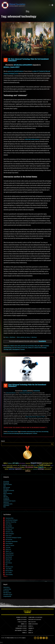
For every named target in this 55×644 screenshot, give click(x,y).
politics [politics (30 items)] (51, 467)
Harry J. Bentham (10, 337)
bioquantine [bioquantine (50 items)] (28, 463)
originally (25, 391)
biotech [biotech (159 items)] (39, 463)
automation (6, 505)
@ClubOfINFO (28, 65)
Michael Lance (9, 567)
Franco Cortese (10, 432)
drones (16, 346)
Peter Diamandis (8, 485)
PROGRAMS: (31, 628)
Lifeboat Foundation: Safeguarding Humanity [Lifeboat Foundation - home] (24, 5)
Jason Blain (9, 569)
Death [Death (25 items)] (20, 465)
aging (5, 495)
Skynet (5, 492)
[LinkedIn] (41, 638)
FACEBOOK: (18, 618)
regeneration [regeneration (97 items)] (18, 469)
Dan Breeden (9, 526)
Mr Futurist (6, 591)
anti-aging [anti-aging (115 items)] (16, 463)
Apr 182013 (6, 386)
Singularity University (9, 491)
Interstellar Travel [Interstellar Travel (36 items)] (16, 467)
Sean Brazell (9, 557)
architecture (6, 499)
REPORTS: (30, 626)
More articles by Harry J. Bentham (27, 337)
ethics (19, 346)
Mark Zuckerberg (8, 493)
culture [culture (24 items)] (19, 465)
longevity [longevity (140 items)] (41, 467)
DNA (5, 486)
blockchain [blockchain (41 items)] (4, 465)
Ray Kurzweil (7, 488)
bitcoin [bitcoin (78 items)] (51, 463)
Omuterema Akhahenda (11, 541)
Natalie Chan (9, 559)
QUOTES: (30, 633)
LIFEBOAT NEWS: (31, 618)
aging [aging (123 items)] (5, 463)
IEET (33, 348)
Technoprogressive (16, 350)
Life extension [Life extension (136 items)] (29, 467)
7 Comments (35, 434)
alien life (6, 496)
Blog (27, 12)
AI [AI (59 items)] (7, 463)
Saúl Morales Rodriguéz (12, 520)
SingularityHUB (7, 596)
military (36, 346)
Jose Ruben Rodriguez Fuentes (13, 538)
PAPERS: (30, 631)
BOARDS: (30, 624)
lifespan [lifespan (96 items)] (36, 467)
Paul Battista (9, 530)
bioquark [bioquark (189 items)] (34, 463)
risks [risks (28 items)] (26, 469)
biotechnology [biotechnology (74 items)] (45, 463)
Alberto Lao (8, 551)
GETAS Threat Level (27, 612)
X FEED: (19, 622)
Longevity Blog (7, 589)
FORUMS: (24, 633)
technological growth (28, 434)
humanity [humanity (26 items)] (52, 466)
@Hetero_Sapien (9, 67)
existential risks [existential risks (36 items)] (24, 465)
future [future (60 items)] (32, 465)
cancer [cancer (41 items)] (11, 465)
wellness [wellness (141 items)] (28, 471)
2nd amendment (11, 393)
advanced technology (8, 348)
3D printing (6, 482)
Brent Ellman (9, 563)
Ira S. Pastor (9, 573)
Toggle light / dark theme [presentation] (53, 5)
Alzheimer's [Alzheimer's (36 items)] (10, 463)
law (26, 346)
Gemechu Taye (9, 532)
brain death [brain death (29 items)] (8, 465)
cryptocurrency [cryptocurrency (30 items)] (15, 465)
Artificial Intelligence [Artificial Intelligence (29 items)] (22, 463)
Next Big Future (7, 593)
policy (39, 346)
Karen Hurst (8, 536)
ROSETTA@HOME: (18, 631)
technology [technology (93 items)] (41, 469)
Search (52, 444)
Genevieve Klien (9, 518)
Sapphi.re (24, 638)
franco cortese (17, 348)
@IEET (17, 67)
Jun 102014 (6, 60)
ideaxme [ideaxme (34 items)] (5, 468)
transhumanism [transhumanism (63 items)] (48, 469)
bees (5, 507)
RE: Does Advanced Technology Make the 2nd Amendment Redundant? (29, 60)
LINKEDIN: (19, 620)
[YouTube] (44, 638)
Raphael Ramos (10, 555)
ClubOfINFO (42, 341)
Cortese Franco (38, 432)
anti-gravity (6, 498)
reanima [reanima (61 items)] (6, 469)
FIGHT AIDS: (20, 626)
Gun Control (23, 348)
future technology (45, 432)
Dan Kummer (9, 540)
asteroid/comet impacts (9, 501)
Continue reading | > (25, 428)
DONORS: (23, 624)
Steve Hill (8, 561)
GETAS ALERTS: (31, 620)
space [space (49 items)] (31, 469)
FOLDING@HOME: (19, 628)
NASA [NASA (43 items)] (45, 467)
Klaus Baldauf (9, 543)
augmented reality (8, 504)
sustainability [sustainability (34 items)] (35, 469)
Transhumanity (36, 391)
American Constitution (26, 393)
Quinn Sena (8, 524)
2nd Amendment (46, 346)
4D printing (6, 483)
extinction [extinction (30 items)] (29, 465)
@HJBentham (18, 65)
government (23, 346)
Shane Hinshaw (9, 553)
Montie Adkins (9, 571)
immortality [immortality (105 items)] (10, 467)
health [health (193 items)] (41, 465)
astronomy (6, 502)
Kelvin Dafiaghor (10, 534)
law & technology (15, 434)
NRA (20, 434)
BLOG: (29, 622)
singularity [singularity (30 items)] (28, 469)
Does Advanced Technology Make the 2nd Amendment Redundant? (27, 386)
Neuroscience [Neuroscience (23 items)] (48, 468)
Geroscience (6, 587)
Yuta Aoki (8, 547)
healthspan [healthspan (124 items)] (47, 465)
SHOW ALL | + (6, 576)
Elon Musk (6, 489)
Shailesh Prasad (10, 528)
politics (10, 350)
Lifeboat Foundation (10, 638)
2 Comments (22, 350)
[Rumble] (47, 638)
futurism (16, 432)
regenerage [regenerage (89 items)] (12, 469)
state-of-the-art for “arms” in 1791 (35, 417)
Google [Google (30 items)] (38, 465)
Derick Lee (8, 549)
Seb (6, 565)
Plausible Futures (8, 595)
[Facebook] (35, 638)
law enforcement (31, 346)
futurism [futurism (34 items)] (35, 466)
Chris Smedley (9, 575)
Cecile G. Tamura (10, 545)
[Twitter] (38, 638)
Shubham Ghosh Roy (11, 522)
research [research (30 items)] (23, 469)
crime (13, 348)
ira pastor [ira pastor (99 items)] (22, 467)
